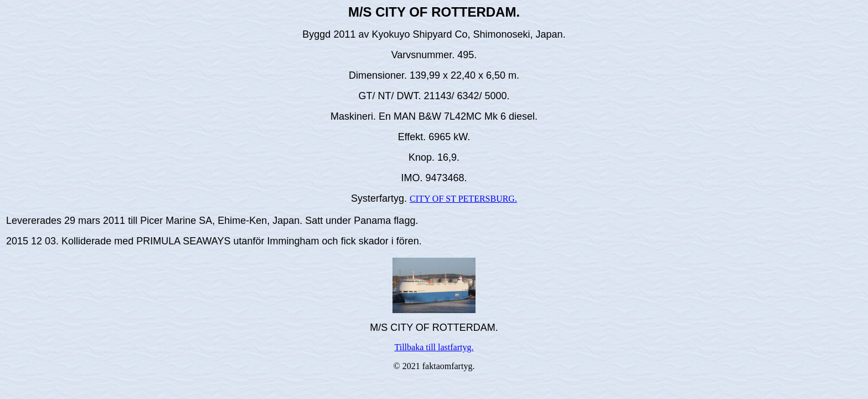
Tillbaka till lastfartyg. (434, 347)
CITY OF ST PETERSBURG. (463, 199)
